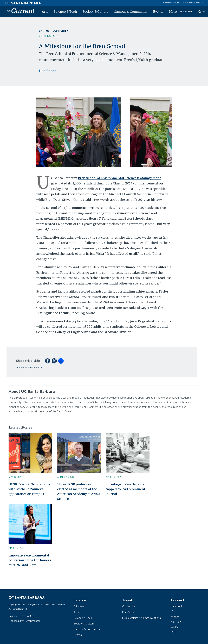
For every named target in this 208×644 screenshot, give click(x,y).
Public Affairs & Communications (142, 618)
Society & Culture (95, 11)
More (173, 11)
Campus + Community (53, 31)
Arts (45, 11)
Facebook (177, 606)
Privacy (13, 616)
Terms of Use (27, 616)
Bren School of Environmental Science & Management (119, 178)
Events (158, 11)
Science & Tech (65, 11)
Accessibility (16, 621)
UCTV (175, 627)
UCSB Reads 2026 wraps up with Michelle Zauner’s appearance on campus (29, 489)
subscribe (186, 12)
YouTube (176, 622)
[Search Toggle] (202, 12)
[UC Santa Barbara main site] (23, 2)
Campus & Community (131, 11)
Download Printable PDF (29, 368)
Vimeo (175, 617)
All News (79, 606)
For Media (128, 612)
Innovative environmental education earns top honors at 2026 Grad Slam (30, 560)
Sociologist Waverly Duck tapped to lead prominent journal (126, 489)
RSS (174, 632)
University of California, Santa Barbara (182, 3)
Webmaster (33, 621)
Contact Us (129, 606)
